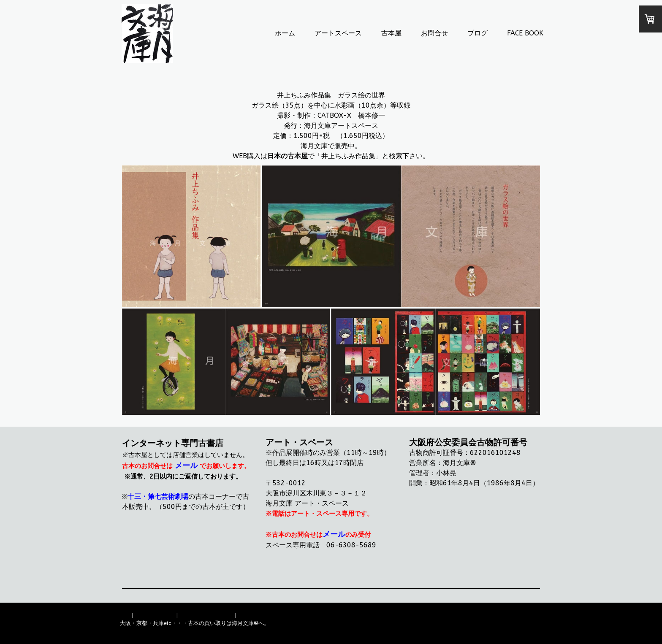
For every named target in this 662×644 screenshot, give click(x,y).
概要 (125, 615)
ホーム (285, 33)
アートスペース (338, 33)
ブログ (478, 33)
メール (186, 465)
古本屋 (391, 33)
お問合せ (434, 33)
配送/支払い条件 (155, 615)
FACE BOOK (525, 33)
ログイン (531, 631)
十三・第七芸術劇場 (158, 497)
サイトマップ (254, 615)
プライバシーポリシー (206, 615)
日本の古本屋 (288, 156)
